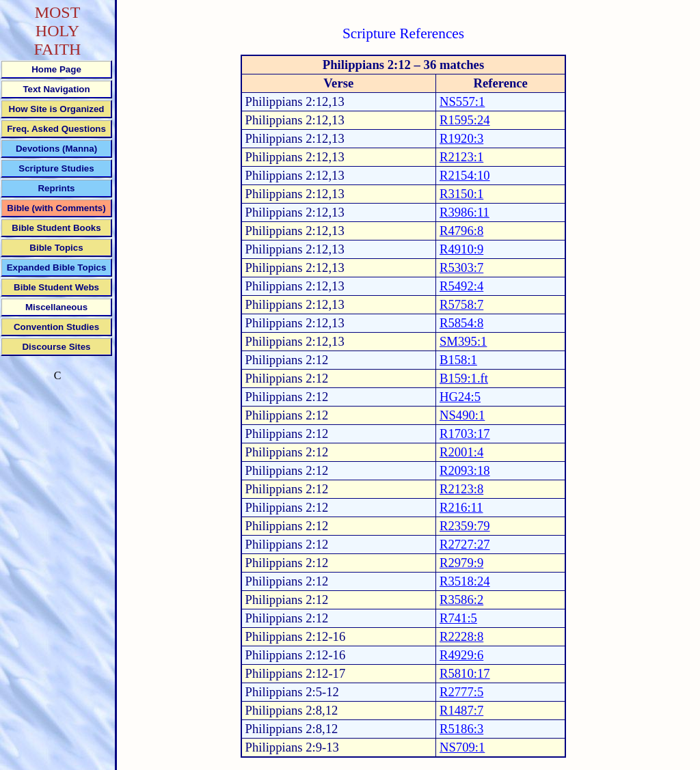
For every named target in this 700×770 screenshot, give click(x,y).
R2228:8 (461, 636)
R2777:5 (461, 692)
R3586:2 (461, 600)
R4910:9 (461, 249)
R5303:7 (461, 267)
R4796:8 (461, 231)
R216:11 (461, 507)
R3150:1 (461, 194)
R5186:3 (461, 729)
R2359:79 (465, 526)
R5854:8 (461, 323)
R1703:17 (465, 434)
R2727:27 (465, 544)
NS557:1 (462, 101)
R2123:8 (461, 489)
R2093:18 (465, 470)
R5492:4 (461, 286)
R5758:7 (461, 304)
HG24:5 (460, 397)
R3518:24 (465, 581)
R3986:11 (465, 212)
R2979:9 (461, 563)
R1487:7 (461, 710)
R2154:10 (465, 175)
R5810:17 (465, 673)
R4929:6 (461, 655)
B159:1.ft (464, 378)
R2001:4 (461, 452)
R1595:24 (465, 120)
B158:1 (458, 360)
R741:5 (458, 618)
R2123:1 (461, 157)
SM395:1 (463, 341)
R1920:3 (461, 138)
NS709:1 (462, 747)
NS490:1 (462, 415)
